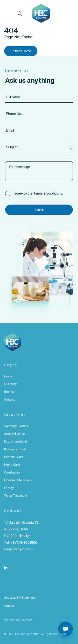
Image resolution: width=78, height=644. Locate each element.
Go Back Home (21, 51)
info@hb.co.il (24, 549)
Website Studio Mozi (18, 620)
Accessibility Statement (20, 598)
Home (8, 376)
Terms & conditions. (48, 193)
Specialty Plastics (16, 426)
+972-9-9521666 (24, 542)
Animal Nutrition (15, 434)
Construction (13, 472)
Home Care (12, 465)
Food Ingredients (16, 441)
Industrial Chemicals (18, 480)
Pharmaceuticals (15, 449)
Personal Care (14, 457)
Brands (9, 392)
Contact (9, 399)
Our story (11, 384)
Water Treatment (16, 496)
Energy (9, 488)
